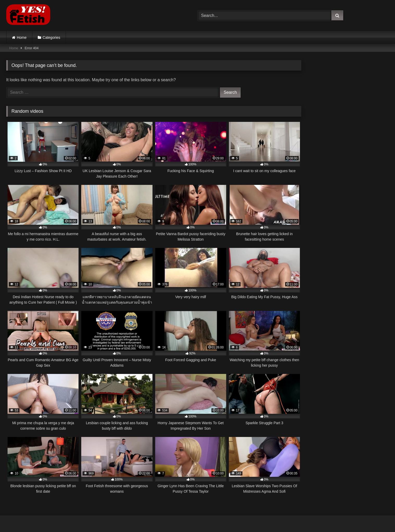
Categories (52, 37)
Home (22, 37)
